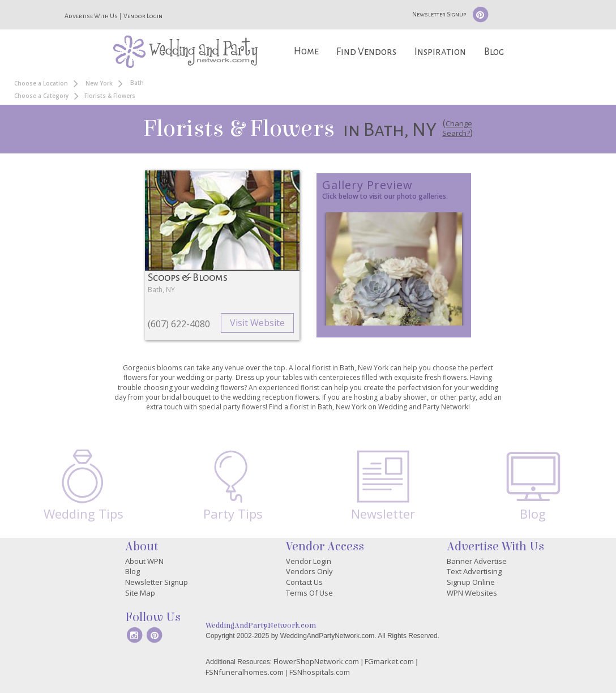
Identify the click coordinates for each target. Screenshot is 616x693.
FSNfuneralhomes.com (245, 672)
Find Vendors (366, 52)
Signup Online (471, 582)
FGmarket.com (389, 661)
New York (99, 83)
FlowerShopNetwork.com (316, 661)
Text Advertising (474, 571)
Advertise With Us (91, 16)
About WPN (144, 561)
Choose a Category (41, 96)
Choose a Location (41, 83)
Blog (494, 52)
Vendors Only (309, 571)
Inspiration (440, 52)
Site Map (140, 593)
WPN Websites (472, 593)
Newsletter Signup (439, 14)
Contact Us (304, 582)
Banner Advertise (477, 561)
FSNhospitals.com (320, 672)
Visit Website (257, 323)
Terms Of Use (309, 593)
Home (306, 51)
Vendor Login (143, 16)
